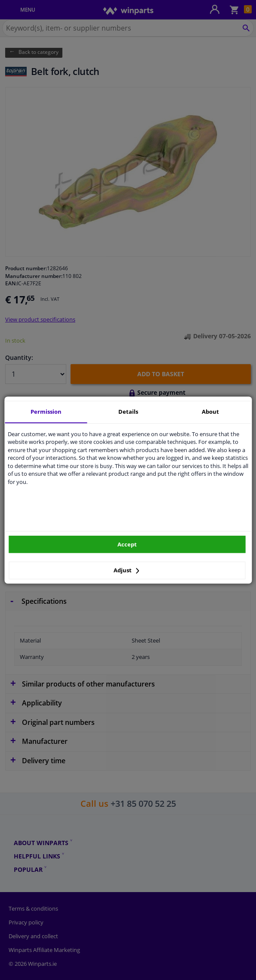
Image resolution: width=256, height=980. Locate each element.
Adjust (126, 570)
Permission (46, 412)
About (210, 412)
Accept (127, 544)
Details (128, 412)
